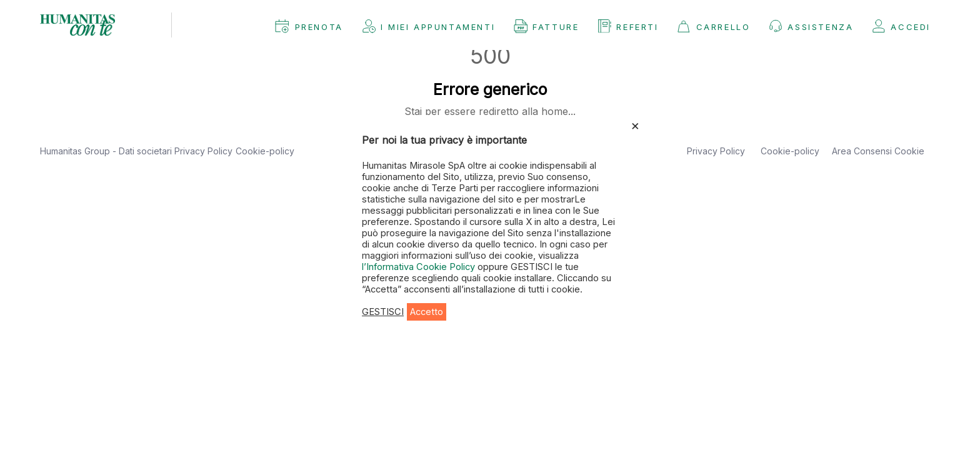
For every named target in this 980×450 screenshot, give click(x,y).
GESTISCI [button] (383, 312)
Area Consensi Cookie (878, 151)
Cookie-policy (265, 151)
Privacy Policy (203, 151)
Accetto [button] (427, 312)
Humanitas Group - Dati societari (107, 151)
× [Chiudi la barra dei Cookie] (635, 125)
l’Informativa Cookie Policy (420, 267)
